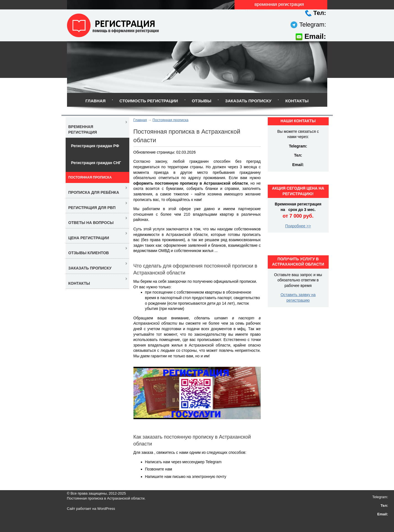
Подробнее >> (298, 226)
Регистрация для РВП (92, 208)
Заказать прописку (248, 101)
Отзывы (202, 101)
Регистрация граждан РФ (95, 146)
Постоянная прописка (171, 120)
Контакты (297, 101)
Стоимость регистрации (149, 101)
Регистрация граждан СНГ (96, 163)
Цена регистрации (89, 238)
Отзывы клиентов (89, 253)
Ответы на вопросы (91, 223)
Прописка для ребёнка (94, 192)
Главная (95, 101)
